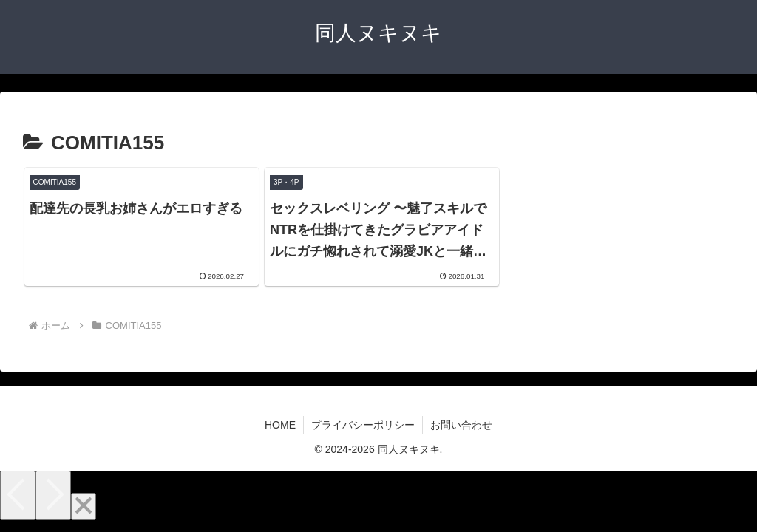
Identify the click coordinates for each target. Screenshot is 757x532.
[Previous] (18, 495)
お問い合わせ (461, 425)
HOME (280, 425)
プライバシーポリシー (363, 425)
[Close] (84, 507)
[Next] (53, 495)
